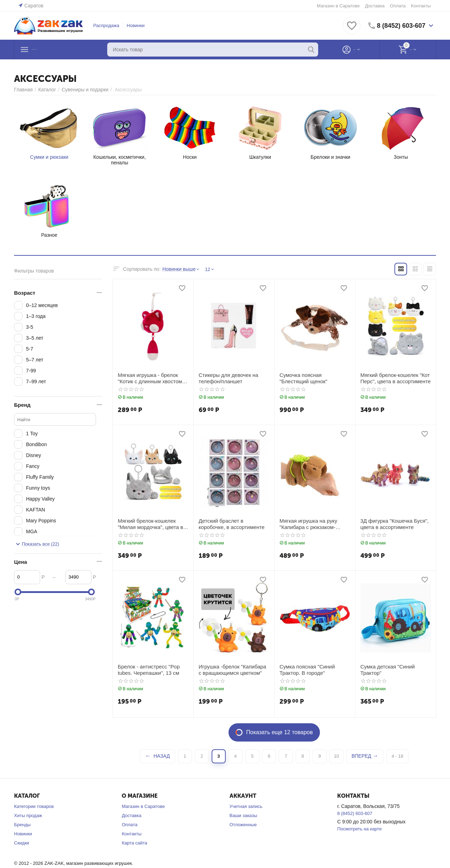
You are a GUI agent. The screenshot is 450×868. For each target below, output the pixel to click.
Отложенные (243, 825)
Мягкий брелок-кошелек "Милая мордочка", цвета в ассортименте (149, 524)
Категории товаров (34, 806)
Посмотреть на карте (359, 829)
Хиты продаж (28, 815)
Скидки (22, 843)
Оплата (398, 6)
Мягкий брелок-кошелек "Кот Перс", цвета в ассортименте (393, 378)
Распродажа (106, 25)
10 (336, 756)
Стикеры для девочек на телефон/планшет (227, 378)
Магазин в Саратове (338, 6)
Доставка (375, 6)
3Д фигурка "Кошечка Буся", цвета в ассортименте (392, 524)
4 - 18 (396, 756)
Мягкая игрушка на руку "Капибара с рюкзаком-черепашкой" (307, 524)
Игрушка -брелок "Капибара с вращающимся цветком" (232, 669)
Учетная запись (246, 806)
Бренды (22, 825)
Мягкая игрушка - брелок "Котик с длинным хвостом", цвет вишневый (150, 378)
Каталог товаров (57, 50)
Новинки (136, 25)
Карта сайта (134, 843)
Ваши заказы (243, 815)
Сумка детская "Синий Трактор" (386, 669)
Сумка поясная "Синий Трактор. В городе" (306, 669)
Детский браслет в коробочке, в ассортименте (233, 524)
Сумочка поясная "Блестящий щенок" (314, 378)
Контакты (421, 6)
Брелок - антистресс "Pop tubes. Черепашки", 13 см (147, 669)
